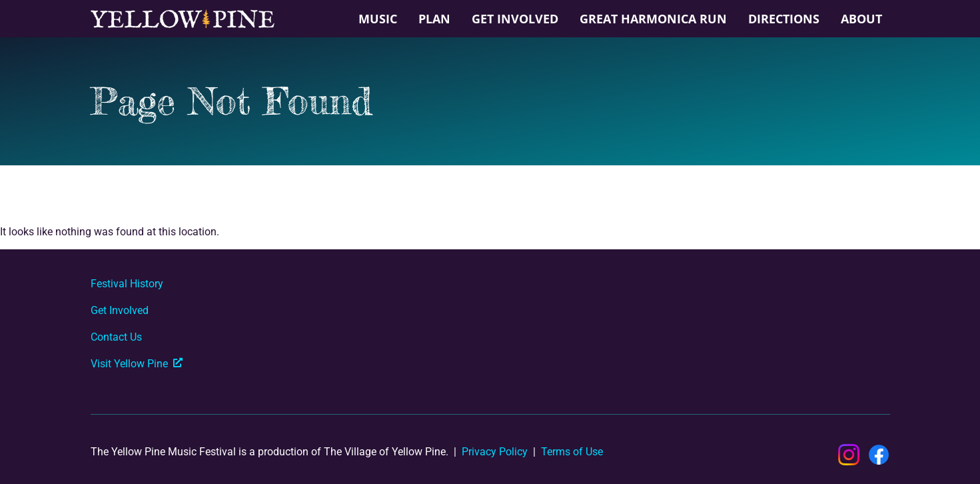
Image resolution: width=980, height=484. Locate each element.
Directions (784, 19)
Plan (434, 19)
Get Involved (515, 19)
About (861, 19)
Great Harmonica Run (653, 19)
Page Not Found (231, 101)
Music (378, 19)
